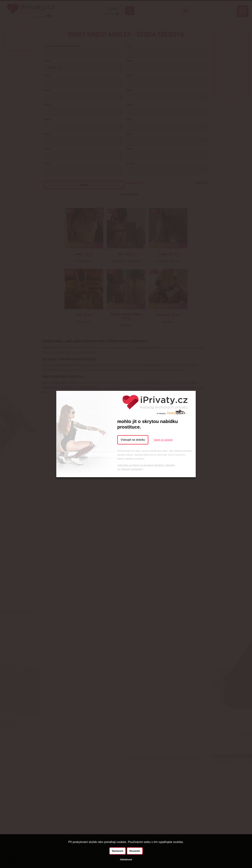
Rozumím (135, 851)
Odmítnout (126, 860)
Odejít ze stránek (163, 440)
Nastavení (118, 851)
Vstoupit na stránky (133, 440)
